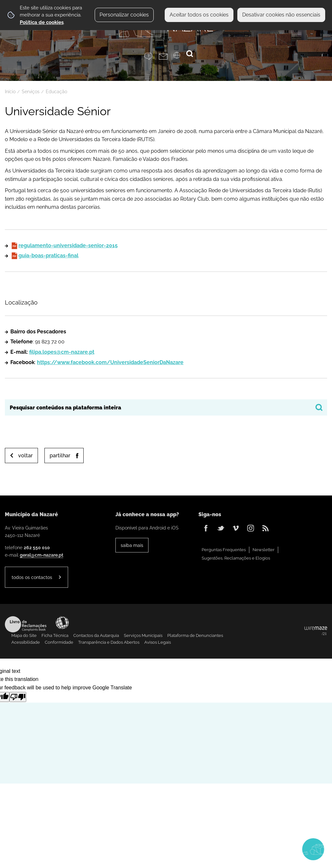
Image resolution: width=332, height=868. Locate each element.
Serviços (31, 92)
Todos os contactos (32, 577)
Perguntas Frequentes (224, 550)
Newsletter (264, 550)
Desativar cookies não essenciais (281, 15)
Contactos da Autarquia (96, 635)
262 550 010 (37, 547)
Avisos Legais (158, 642)
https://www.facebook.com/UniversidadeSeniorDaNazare (110, 362)
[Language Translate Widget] (181, 57)
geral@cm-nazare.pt (41, 555)
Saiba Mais (132, 545)
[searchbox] (166, 407)
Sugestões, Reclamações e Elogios (236, 558)
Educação (56, 92)
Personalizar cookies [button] (124, 15)
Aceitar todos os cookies (199, 15)
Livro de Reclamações (26, 624)
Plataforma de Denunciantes (195, 635)
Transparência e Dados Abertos (109, 642)
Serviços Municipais (143, 635)
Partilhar (60, 456)
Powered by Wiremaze (316, 631)
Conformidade (59, 642)
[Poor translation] (18, 697)
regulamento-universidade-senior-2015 (68, 245)
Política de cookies (42, 22)
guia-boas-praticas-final (48, 256)
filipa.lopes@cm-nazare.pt (62, 352)
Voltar (25, 456)
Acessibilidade (62, 623)
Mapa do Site (24, 635)
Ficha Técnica (55, 635)
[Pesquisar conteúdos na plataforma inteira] (319, 407)
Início (10, 92)
